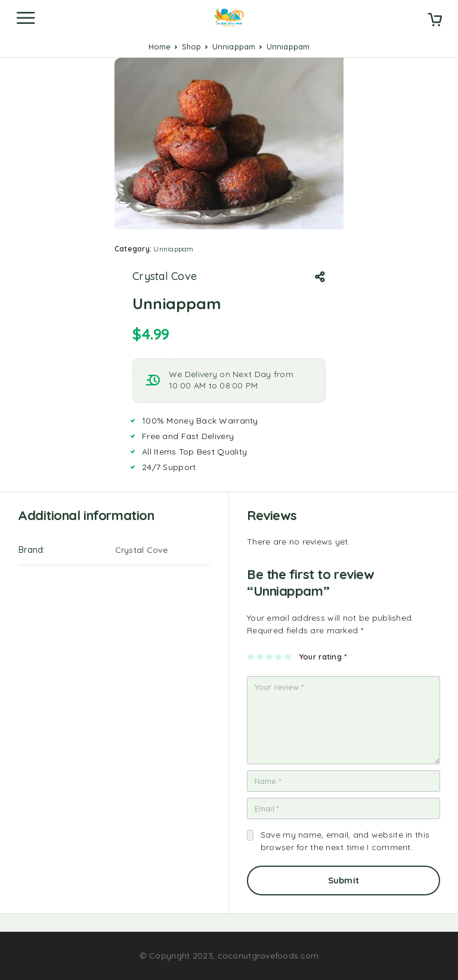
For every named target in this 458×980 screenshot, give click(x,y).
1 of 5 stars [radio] (251, 657)
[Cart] (435, 21)
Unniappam (234, 46)
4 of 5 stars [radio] (279, 657)
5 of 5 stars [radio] (288, 657)
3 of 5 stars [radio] (270, 657)
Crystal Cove (165, 276)
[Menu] (26, 18)
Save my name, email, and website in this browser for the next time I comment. (345, 841)
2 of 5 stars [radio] (260, 657)
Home (160, 46)
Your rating (323, 657)
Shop (192, 46)
